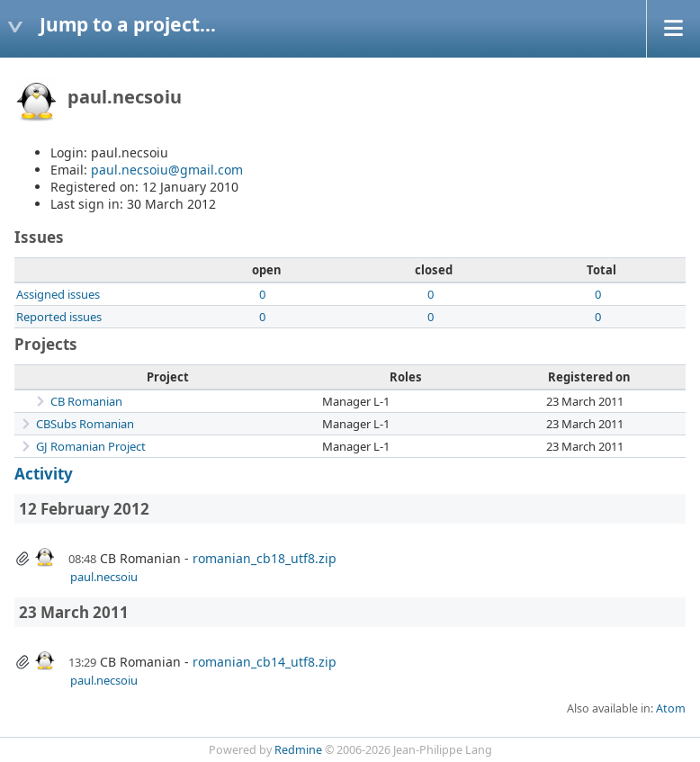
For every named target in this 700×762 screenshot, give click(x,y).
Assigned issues (58, 294)
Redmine (298, 750)
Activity (44, 474)
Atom (671, 708)
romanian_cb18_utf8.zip (265, 558)
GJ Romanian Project (91, 446)
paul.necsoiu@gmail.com (167, 170)
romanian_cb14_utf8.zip (265, 662)
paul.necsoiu (104, 577)
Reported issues (59, 317)
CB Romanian (86, 401)
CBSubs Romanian (85, 424)
